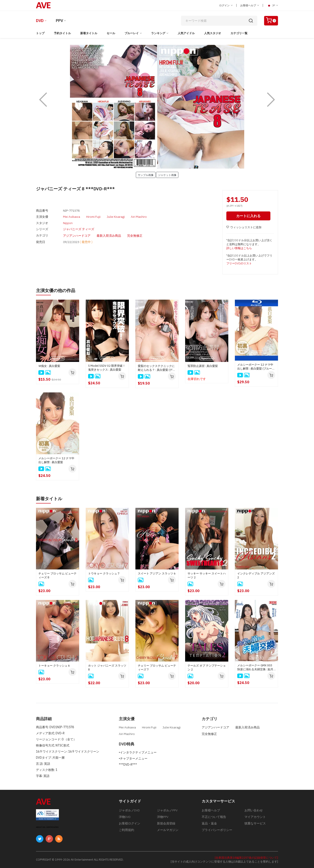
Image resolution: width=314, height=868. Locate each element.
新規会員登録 (166, 823)
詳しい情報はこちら (239, 248)
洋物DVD (125, 817)
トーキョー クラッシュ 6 (54, 666)
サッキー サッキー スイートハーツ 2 (207, 575)
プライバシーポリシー (217, 830)
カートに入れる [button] (248, 216)
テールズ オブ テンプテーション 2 (207, 668)
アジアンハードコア (77, 235)
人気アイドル (186, 33)
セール (111, 33)
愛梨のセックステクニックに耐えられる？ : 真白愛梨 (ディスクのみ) (157, 368)
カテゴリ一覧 (239, 33)
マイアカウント (255, 817)
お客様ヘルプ (250, 5)
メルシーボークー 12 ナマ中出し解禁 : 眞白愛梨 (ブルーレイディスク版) (256, 367)
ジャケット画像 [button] (167, 175)
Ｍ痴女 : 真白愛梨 (49, 366)
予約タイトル (62, 33)
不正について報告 (214, 817)
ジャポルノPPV (167, 810)
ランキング (158, 33)
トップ (40, 33)
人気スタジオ (213, 33)
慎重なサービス (255, 823)
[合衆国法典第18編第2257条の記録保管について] (246, 858)
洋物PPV (163, 817)
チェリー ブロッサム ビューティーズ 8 (57, 575)
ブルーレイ (132, 33)
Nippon (68, 223)
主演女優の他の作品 (56, 290)
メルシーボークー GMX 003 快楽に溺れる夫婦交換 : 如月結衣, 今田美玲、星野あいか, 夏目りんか (255, 667)
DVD (40, 21)
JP (272, 5)
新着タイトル (89, 33)
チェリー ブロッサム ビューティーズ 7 (157, 668)
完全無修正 (135, 235)
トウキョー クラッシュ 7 (104, 573)
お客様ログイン (130, 823)
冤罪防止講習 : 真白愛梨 (203, 366)
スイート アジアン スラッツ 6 (157, 573)
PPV (59, 21)
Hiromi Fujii (93, 217)
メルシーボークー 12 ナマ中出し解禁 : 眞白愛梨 (56, 460)
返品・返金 (209, 823)
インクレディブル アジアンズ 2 (256, 575)
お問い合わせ (254, 810)
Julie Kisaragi (116, 217)
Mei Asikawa (72, 217)
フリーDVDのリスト (239, 263)
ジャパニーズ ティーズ (79, 229)
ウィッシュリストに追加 (244, 227)
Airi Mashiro (139, 217)
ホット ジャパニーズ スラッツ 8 (107, 668)
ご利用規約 (126, 830)
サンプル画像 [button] (146, 175)
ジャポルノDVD (129, 810)
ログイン (226, 5)
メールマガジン (168, 830)
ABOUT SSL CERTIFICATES (47, 827)
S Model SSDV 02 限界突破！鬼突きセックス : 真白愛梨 (107, 368)
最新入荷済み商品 (109, 235)
